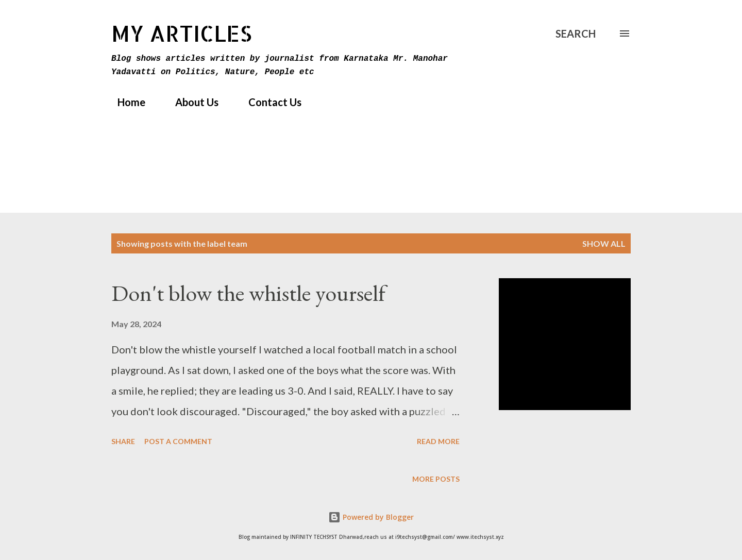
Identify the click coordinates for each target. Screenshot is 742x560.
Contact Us (269, 102)
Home (125, 102)
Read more (438, 441)
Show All (604, 243)
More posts (436, 479)
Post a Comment (178, 441)
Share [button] (123, 441)
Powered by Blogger (371, 517)
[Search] (576, 33)
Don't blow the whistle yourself (248, 293)
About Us (191, 102)
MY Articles (182, 33)
